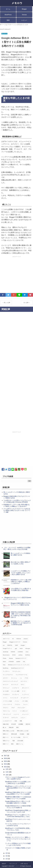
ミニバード (16, 714)
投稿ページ (6, 744)
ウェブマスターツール (21, 675)
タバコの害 (6, 691)
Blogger (24, 9)
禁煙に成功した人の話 (23, 731)
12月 (7, 769)
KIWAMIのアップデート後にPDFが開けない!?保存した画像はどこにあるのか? (21, 582)
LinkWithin (20, 652)
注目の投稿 (20, 741)
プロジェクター (21, 708)
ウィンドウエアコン (8, 675)
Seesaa (24, 15)
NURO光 (27, 655)
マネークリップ (7, 714)
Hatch (21, 648)
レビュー (24, 20)
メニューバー (25, 714)
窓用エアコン (6, 741)
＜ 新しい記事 (6, 303)
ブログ (13, 708)
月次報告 (22, 734)
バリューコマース (7, 704)
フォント (25, 704)
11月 (7, 772)
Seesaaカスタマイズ (21, 658)
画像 (21, 721)
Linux (27, 652)
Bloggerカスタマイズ (15, 642)
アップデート (6, 671)
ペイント (15, 711)
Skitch (4, 662)
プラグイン (6, 708)
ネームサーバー (25, 698)
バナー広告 (25, 701)
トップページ (25, 694)
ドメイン (5, 698)
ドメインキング (14, 698)
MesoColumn (6, 655)
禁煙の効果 (14, 734)
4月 (7, 853)
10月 (7, 775)
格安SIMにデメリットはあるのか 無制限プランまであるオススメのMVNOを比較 (21, 623)
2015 (6, 761)
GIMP (16, 645)
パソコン (17, 701)
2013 (6, 767)
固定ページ (6, 737)
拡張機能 (21, 724)
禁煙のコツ (6, 734)
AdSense (19, 639)
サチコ (22, 685)
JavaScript (5, 652)
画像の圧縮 (6, 724)
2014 (6, 764)
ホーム (8, 9)
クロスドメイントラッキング (10, 681)
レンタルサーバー (7, 721)
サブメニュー (6, 688)
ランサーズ (6, 718)
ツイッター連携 (15, 691)
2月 (7, 859)
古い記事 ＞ (27, 303)
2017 (6, 756)
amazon (26, 639)
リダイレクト (15, 718)
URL (24, 662)
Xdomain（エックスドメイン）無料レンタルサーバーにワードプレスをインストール (18, 839)
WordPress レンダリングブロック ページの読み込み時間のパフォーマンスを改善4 (18, 788)
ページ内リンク (24, 711)
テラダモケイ (6, 694)
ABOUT (4, 864)
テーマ (24, 691)
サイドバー (6, 685)
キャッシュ (14, 678)
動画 (12, 744)
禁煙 (8, 20)
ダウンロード (25, 688)
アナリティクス (16, 671)
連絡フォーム (20, 744)
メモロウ (17, 866)
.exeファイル (6, 639)
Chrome (25, 642)
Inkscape (28, 648)
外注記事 (13, 724)
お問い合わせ (24, 864)
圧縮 (16, 721)
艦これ (5, 727)
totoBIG (18, 662)
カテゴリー (6, 678)
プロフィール (6, 711)
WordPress (8, 15)
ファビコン (17, 704)
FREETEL (10, 645)
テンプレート (16, 694)
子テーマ (25, 737)
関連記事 (11, 727)
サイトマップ (15, 685)
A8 (13, 639)
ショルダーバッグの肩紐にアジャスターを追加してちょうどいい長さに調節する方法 (21, 573)
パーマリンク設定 (7, 701)
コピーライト (24, 681)
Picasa (5, 658)
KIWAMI (13, 652)
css (4, 645)
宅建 (13, 741)
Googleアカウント (8, 648)
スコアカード (16, 688)
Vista (4, 665)
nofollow (20, 655)
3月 (7, 856)
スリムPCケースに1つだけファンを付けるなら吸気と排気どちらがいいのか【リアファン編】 (17, 510)
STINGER (11, 662)
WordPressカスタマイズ (17, 668)
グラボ (26, 678)
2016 (6, 758)
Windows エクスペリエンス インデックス (19, 665)
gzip (16, 648)
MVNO (14, 655)
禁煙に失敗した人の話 (9, 731)
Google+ (23, 645)
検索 (28, 734)
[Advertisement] (16, 275)
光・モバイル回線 (16, 737)
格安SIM (28, 724)
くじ (21, 678)
